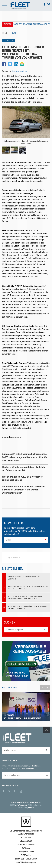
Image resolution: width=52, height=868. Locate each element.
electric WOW (26, 841)
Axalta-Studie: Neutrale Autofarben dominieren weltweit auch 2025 (25, 598)
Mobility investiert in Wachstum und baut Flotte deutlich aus (28, 588)
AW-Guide (26, 848)
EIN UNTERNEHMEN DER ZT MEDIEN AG (26, 803)
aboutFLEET (26, 837)
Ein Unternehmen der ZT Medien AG (26, 831)
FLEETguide (26, 855)
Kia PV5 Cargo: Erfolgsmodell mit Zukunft (24, 578)
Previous (43, 688)
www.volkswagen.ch (11, 437)
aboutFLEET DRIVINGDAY (26, 859)
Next (47, 688)
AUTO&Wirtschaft (26, 834)
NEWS (13, 33)
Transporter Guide (26, 852)
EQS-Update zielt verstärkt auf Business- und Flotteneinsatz (27, 607)
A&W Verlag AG (21, 805)
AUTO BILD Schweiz (26, 845)
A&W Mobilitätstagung (26, 862)
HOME (5, 33)
